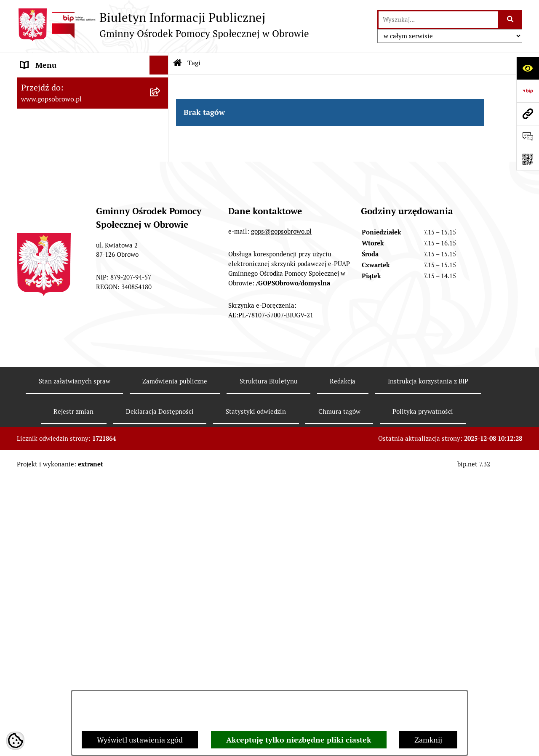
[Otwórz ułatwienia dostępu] (528, 68)
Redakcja (343, 683)
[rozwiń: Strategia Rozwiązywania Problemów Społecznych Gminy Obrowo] (161, 157)
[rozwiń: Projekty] (161, 402)
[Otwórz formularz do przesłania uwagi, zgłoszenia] (528, 136)
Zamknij (428, 740)
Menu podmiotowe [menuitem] (52, 326)
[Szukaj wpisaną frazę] (511, 20)
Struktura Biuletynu (269, 683)
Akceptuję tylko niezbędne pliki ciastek (299, 740)
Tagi (194, 63)
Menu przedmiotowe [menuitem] (55, 84)
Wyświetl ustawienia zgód (140, 740)
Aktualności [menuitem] (40, 345)
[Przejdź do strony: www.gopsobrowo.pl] (528, 114)
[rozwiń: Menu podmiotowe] (161, 326)
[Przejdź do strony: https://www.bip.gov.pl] (528, 91)
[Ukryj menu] (159, 65)
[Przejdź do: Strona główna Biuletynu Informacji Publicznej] (178, 63)
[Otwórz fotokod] (528, 159)
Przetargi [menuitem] (36, 421)
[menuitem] (93, 108)
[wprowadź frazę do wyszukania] (438, 20)
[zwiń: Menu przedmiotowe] (161, 84)
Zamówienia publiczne (175, 683)
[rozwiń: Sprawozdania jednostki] (161, 133)
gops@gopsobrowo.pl (281, 534)
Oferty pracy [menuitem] (41, 364)
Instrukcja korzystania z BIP (428, 683)
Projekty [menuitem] (35, 402)
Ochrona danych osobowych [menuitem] (68, 383)
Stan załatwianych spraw (75, 683)
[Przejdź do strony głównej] (163, 25)
